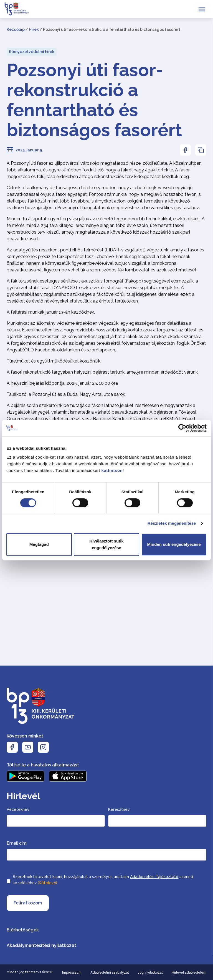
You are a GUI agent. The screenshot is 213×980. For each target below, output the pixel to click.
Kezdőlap (16, 29)
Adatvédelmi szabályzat (110, 972)
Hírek (34, 29)
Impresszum (72, 972)
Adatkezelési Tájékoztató (154, 877)
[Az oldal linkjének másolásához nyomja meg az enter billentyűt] (201, 150)
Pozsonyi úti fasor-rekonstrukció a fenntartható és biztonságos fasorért (94, 100)
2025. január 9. (29, 150)
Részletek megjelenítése (172, 523)
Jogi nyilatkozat (150, 972)
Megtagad (39, 544)
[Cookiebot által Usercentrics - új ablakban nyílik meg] (182, 428)
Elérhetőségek (23, 930)
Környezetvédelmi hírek (32, 52)
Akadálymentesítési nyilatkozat (41, 945)
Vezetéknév (18, 809)
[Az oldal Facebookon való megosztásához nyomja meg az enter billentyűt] (185, 150)
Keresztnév (119, 809)
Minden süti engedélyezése (174, 544)
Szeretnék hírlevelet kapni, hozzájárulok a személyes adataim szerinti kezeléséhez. (103, 880)
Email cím (17, 843)
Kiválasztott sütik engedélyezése (106, 544)
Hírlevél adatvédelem (189, 972)
